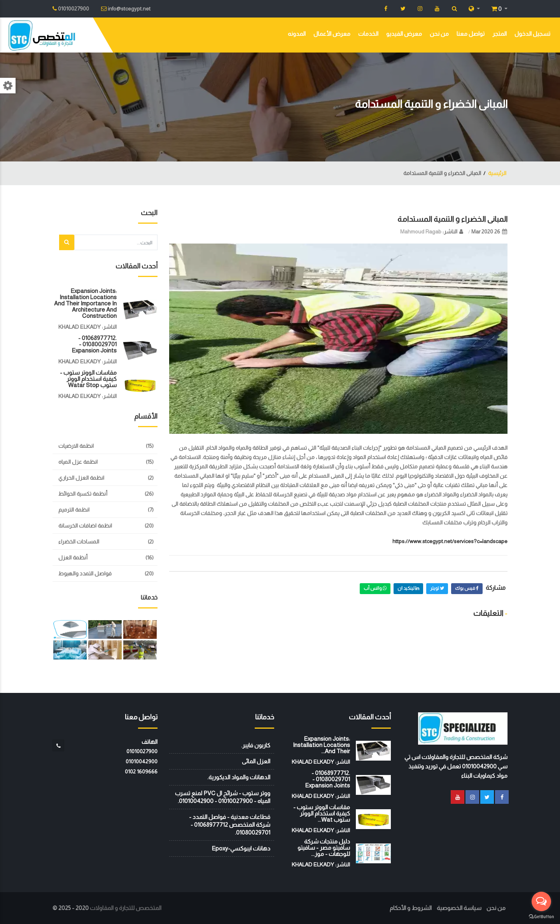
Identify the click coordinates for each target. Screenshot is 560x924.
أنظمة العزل (73, 558)
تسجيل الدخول (532, 34)
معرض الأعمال (332, 34)
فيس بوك (467, 588)
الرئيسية (497, 173)
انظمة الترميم (74, 510)
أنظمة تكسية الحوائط (83, 494)
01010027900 (142, 751)
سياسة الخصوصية (459, 908)
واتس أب (375, 588)
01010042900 (142, 761)
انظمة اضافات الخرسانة (85, 526)
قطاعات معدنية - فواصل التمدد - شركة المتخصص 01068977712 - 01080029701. (230, 825)
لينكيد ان (408, 588)
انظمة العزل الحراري (81, 478)
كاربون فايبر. (256, 745)
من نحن (439, 34)
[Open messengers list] (541, 901)
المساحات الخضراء (79, 542)
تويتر (437, 588)
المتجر (500, 34)
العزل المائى (256, 761)
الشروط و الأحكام (411, 908)
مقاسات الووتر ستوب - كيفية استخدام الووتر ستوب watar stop (88, 379)
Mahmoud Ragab (421, 231)
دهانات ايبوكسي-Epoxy (241, 848)
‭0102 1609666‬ (141, 771)
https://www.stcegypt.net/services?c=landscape (450, 541)
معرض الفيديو (404, 34)
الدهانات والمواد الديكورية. (239, 777)
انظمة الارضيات (76, 446)
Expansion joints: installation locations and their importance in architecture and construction (85, 303)
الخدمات (368, 34)
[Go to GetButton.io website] (541, 916)
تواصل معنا (471, 34)
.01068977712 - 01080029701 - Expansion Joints (94, 344)
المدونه (297, 34)
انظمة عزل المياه (78, 462)
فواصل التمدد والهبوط (85, 573)
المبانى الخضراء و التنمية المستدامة (452, 219)
